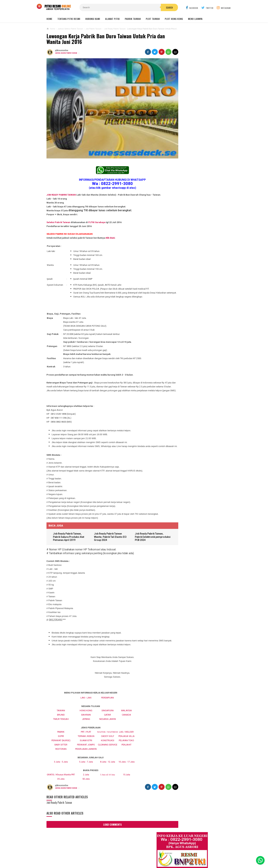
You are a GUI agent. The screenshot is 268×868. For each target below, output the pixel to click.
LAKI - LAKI (86, 708)
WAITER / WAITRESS (108, 742)
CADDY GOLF (108, 747)
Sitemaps (72, 854)
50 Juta (86, 789)
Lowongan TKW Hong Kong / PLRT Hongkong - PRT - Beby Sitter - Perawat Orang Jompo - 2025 (192, 272)
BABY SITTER (61, 755)
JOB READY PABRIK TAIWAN (61, 186)
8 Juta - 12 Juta (108, 772)
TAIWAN (61, 721)
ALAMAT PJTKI (112, 19)
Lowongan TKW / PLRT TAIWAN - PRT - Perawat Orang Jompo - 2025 (193, 257)
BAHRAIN (86, 725)
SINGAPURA (108, 721)
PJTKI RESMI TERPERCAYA (133, 860)
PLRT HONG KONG (174, 19)
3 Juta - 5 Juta (61, 772)
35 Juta (61, 789)
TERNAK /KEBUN (86, 747)
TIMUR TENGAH (61, 729)
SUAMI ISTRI (86, 751)
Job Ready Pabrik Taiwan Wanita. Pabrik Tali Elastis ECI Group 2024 (106, 543)
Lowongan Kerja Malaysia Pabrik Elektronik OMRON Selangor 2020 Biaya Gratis (196, 165)
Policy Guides (161, 854)
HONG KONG (86, 721)
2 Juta (86, 785)
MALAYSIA (126, 721)
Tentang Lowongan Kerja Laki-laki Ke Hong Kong (192, 313)
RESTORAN (61, 759)
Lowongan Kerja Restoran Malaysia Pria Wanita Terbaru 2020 (195, 184)
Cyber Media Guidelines (136, 854)
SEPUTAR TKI (176, 379)
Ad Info (115, 854)
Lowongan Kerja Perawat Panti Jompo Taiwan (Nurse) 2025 (191, 243)
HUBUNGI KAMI (93, 19)
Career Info (195, 854)
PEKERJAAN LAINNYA (86, 759)
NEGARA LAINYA (108, 729)
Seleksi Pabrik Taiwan (58, 213)
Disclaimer (179, 854)
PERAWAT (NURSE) (61, 751)
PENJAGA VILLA (126, 747)
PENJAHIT (126, 755)
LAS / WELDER (126, 742)
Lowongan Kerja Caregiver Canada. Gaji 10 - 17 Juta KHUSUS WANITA (193, 287)
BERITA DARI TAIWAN (179, 369)
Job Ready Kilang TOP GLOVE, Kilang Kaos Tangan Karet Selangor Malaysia (196, 175)
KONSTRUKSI (108, 751)
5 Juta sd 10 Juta (108, 785)
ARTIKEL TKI (176, 364)
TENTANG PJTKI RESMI (69, 19)
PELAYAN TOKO (126, 751)
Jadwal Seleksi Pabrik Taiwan (67, 53)
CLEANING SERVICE (108, 755)
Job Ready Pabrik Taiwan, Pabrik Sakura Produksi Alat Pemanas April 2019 (70, 543)
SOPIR (61, 747)
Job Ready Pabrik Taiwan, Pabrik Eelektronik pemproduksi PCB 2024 (143, 543)
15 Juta (126, 785)
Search (153, 8)
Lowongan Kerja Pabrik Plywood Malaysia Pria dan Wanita (191, 300)
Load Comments (106, 835)
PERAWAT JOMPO (86, 755)
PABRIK (61, 742)
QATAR (108, 725)
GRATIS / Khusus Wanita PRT (61, 785)
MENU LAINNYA (195, 19)
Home (49, 19)
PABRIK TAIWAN (133, 19)
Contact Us (101, 854)
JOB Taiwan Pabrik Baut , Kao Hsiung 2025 (196, 148)
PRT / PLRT (86, 742)
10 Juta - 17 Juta (126, 772)
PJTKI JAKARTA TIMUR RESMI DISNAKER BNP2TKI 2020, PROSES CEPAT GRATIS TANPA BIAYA (192, 342)
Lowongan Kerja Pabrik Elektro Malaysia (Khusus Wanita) (191, 327)
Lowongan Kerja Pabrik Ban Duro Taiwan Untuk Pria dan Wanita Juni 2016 (106, 39)
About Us (85, 854)
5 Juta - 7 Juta (86, 772)
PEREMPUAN (108, 708)
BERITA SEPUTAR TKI (179, 374)
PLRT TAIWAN (153, 19)
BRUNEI (61, 725)
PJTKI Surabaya (97, 213)
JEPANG (86, 729)
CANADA (126, 725)
